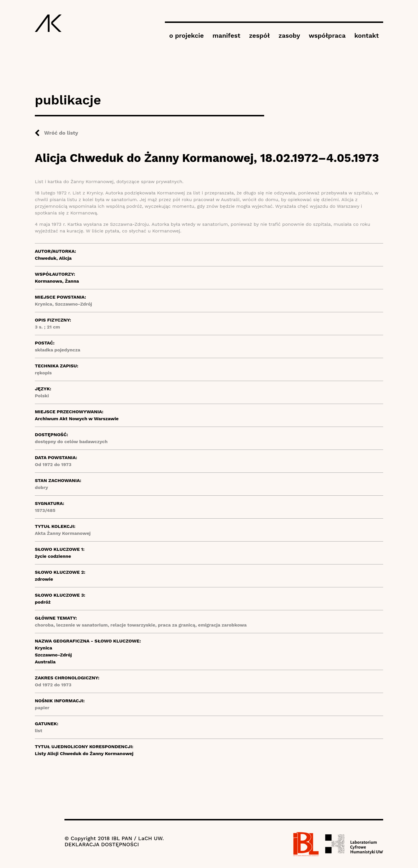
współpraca (327, 36)
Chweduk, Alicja (53, 258)
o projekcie (187, 36)
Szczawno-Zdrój (53, 655)
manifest (226, 36)
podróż (43, 602)
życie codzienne (53, 556)
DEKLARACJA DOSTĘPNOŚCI (102, 844)
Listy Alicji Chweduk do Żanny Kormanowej (84, 754)
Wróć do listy (61, 133)
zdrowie (44, 579)
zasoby (289, 36)
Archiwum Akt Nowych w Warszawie (77, 419)
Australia (45, 662)
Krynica (44, 648)
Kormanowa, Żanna (57, 281)
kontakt (367, 36)
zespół (259, 36)
